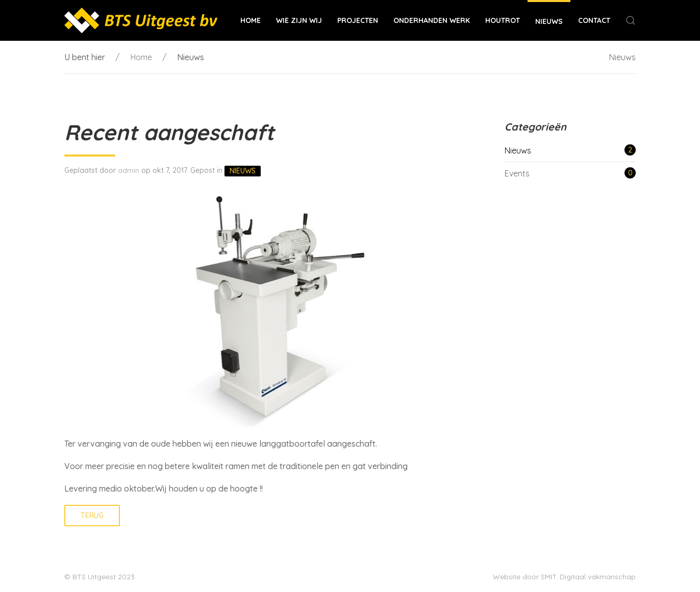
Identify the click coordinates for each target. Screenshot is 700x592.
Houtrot (503, 20)
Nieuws (549, 21)
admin (129, 170)
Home (251, 20)
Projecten (358, 20)
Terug (92, 516)
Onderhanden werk (432, 20)
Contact (594, 20)
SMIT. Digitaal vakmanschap (588, 577)
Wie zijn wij (299, 20)
